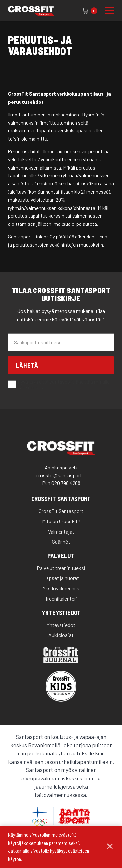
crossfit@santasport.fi (61, 475)
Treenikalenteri (61, 598)
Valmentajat (61, 531)
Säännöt (61, 542)
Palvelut (61, 556)
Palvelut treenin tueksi (61, 568)
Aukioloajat (61, 635)
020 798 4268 (66, 483)
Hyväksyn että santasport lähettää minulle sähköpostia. (59, 385)
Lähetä (27, 365)
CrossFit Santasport (61, 499)
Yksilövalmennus (61, 588)
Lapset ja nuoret (61, 578)
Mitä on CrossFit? (61, 521)
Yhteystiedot (61, 613)
